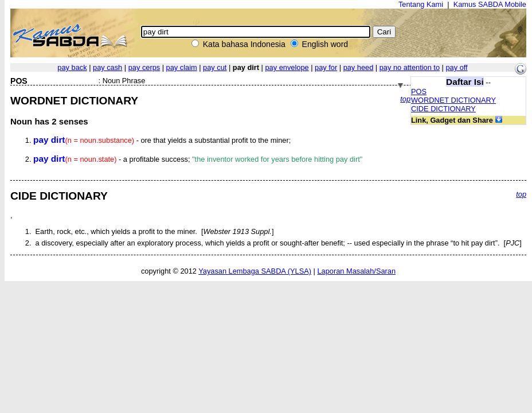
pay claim (182, 67)
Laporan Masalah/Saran (356, 271)
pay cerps (144, 67)
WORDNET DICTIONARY (453, 100)
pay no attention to (410, 67)
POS (419, 91)
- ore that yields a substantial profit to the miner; (162, 140)
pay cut (215, 67)
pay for (326, 67)
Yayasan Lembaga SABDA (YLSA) (255, 271)
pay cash (107, 67)
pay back (72, 67)
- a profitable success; (198, 159)
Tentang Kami (421, 4)
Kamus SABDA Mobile (490, 4)
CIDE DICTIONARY (443, 109)
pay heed (359, 67)
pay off (456, 67)
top (405, 99)
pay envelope (287, 67)
